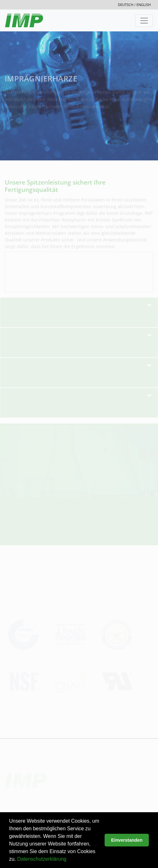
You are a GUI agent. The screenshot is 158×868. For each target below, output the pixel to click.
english (144, 5)
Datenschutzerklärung (42, 859)
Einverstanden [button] (127, 840)
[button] (69, 860)
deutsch (126, 5)
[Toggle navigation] (144, 21)
